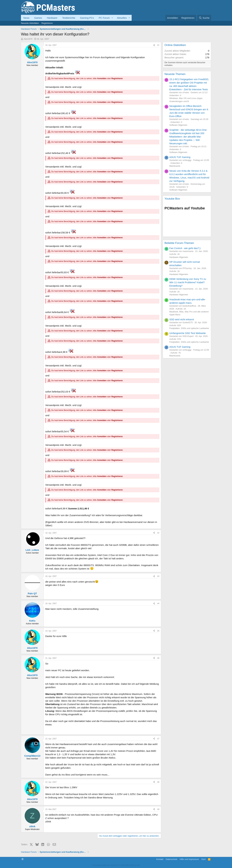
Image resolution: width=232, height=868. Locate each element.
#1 (158, 45)
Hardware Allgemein (179, 257)
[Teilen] (154, 45)
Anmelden (102, 78)
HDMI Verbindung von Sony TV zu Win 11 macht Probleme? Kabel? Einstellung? (188, 282)
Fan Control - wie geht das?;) (185, 248)
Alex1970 (28, 39)
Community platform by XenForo (116, 865)
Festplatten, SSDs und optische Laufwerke (189, 328)
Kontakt (160, 859)
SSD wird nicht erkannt (182, 319)
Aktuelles (122, 18)
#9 (158, 809)
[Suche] (204, 18)
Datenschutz (172, 859)
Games (38, 18)
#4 (158, 603)
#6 (158, 658)
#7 (158, 739)
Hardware (52, 18)
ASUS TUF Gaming (180, 157)
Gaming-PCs (87, 18)
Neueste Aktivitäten (30, 23)
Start (203, 859)
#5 (158, 631)
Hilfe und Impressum (189, 859)
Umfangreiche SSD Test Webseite (188, 333)
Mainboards (175, 166)
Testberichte (69, 18)
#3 (158, 576)
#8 (158, 782)
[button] (112, 18)
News (26, 18)
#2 (158, 533)
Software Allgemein (178, 125)
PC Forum (104, 18)
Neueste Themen (175, 74)
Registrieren (47, 23)
